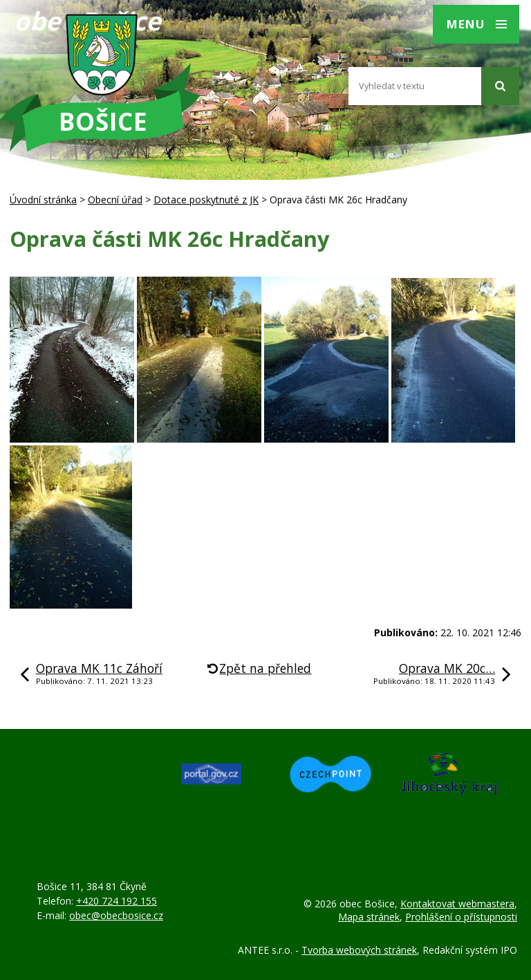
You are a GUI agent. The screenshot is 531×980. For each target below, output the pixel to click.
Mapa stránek (369, 917)
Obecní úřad (115, 200)
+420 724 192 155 (117, 901)
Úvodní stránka (43, 200)
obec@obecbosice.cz (116, 915)
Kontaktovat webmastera (457, 904)
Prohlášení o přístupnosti (461, 917)
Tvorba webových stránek (359, 950)
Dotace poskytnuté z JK (206, 200)
